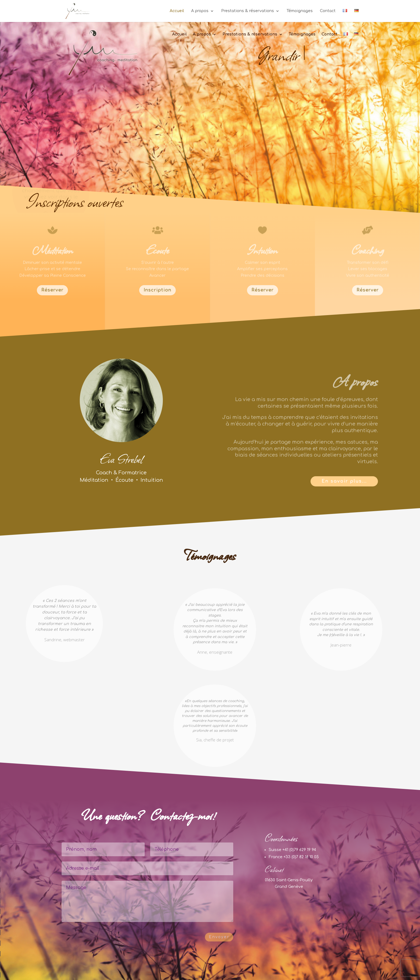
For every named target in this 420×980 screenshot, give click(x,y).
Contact (328, 11)
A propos (200, 11)
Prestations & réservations (248, 11)
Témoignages (300, 11)
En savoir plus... (344, 481)
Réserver (52, 290)
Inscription (157, 290)
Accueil (177, 11)
